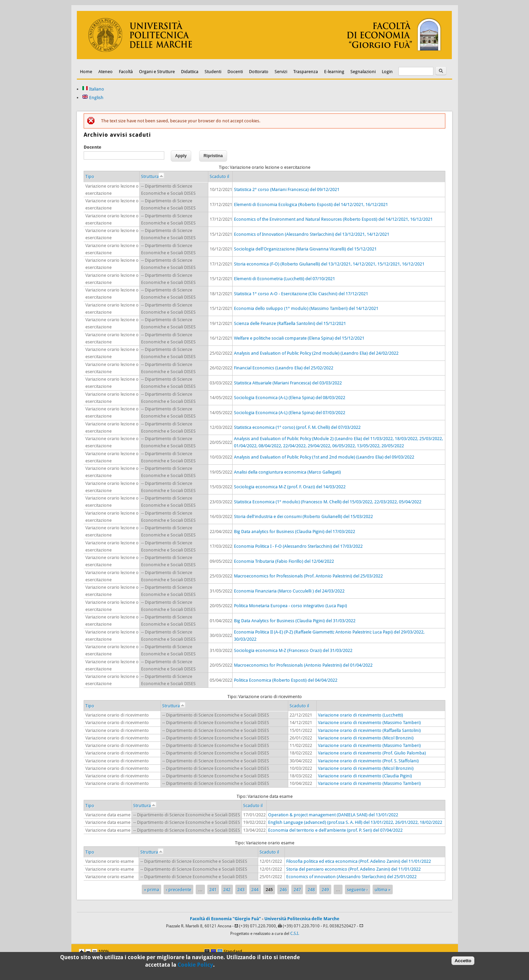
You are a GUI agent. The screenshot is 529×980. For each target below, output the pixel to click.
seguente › (357, 889)
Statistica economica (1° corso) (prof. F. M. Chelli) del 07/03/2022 (297, 427)
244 (255, 889)
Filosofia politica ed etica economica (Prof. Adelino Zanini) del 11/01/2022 (359, 861)
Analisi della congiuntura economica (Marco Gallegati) (287, 472)
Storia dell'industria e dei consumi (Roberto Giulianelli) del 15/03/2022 (303, 516)
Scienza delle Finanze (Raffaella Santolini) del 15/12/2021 (290, 323)
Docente (93, 147)
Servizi (281, 72)
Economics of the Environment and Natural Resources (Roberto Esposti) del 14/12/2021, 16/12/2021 (333, 219)
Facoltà (126, 72)
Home (86, 72)
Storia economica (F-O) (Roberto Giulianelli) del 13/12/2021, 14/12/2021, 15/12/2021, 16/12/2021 (329, 264)
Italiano (93, 89)
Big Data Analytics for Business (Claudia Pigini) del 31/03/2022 (295, 621)
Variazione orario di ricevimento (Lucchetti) (360, 715)
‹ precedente (179, 889)
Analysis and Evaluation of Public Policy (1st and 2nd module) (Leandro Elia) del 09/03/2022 (324, 457)
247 (297, 889)
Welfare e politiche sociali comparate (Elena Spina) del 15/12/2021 (299, 338)
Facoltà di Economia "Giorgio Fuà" (225, 919)
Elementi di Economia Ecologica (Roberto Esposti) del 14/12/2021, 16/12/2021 (311, 205)
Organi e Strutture (157, 72)
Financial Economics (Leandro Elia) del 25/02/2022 (284, 368)
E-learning (334, 72)
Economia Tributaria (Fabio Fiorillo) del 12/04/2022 (284, 561)
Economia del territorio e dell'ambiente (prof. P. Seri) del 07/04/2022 (335, 830)
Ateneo (106, 72)
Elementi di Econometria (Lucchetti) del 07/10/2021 (284, 279)
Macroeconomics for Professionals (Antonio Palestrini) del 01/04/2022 (303, 665)
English (93, 98)
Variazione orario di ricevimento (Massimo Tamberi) (369, 723)
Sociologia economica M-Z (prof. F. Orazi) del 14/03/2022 (290, 487)
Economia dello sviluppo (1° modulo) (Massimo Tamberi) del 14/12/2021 (306, 308)
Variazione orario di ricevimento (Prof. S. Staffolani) (368, 761)
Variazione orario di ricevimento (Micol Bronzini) (366, 738)
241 (213, 889)
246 (283, 889)
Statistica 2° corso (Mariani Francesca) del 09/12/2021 (287, 189)
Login (387, 72)
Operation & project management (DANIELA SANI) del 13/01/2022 (333, 815)
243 (241, 889)
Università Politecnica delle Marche (302, 919)
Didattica (190, 72)
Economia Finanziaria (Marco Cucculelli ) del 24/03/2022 (289, 591)
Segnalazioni (363, 72)
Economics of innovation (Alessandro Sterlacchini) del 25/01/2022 (351, 877)
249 (325, 889)
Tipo (90, 176)
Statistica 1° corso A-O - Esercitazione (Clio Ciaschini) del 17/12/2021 (301, 294)
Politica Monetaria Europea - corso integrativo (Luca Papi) (290, 606)
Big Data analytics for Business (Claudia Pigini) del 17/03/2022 (295, 532)
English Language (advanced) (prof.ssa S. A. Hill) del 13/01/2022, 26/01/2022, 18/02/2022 (355, 822)
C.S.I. (295, 934)
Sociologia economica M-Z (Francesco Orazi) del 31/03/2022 (293, 650)
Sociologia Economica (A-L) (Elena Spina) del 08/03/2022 (290, 398)
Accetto (463, 962)
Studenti (213, 72)
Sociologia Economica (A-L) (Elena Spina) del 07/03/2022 (290, 413)
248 (311, 889)
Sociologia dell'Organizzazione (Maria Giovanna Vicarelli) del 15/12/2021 (305, 249)
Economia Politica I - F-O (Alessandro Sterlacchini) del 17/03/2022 (298, 546)
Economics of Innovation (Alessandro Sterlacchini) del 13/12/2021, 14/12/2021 (312, 234)
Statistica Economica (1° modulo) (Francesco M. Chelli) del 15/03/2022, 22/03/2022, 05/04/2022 (328, 502)
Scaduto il (219, 176)
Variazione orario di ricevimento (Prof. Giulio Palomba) (372, 753)
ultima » (382, 889)
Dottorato (259, 72)
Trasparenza (306, 72)
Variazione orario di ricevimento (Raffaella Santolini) (369, 730)
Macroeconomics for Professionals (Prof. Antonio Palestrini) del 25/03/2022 (308, 576)
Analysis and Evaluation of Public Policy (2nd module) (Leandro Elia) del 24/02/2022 (316, 353)
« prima (152, 889)
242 (227, 889)
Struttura (152, 176)
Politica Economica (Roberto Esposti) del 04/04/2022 (286, 680)
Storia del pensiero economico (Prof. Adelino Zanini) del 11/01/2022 (353, 869)
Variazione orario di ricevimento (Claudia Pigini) (365, 776)
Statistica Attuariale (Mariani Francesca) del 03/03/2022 (288, 383)
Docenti (235, 72)
